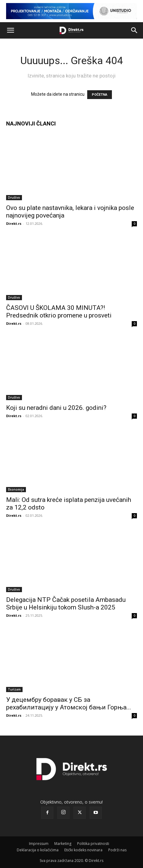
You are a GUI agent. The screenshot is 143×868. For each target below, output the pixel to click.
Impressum (39, 844)
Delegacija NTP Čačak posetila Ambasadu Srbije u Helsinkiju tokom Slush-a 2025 (66, 604)
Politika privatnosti (93, 844)
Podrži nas (117, 850)
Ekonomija (16, 489)
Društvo (14, 197)
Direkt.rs (14, 223)
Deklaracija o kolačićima (38, 850)
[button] (10, 30)
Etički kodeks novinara (83, 850)
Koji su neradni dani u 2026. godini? (56, 408)
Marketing (63, 844)
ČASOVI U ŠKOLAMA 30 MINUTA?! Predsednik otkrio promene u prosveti (59, 312)
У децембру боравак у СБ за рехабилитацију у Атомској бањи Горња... (69, 703)
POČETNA (100, 95)
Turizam (14, 689)
